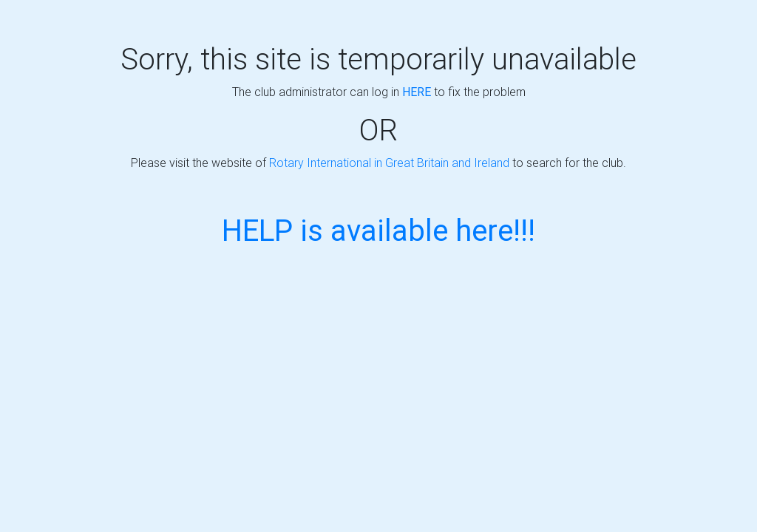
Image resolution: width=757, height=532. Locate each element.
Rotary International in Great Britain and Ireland (389, 163)
